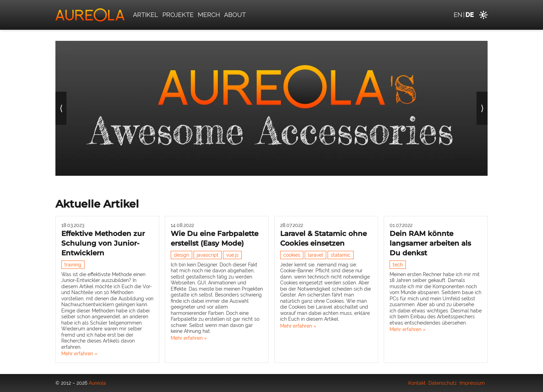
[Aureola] (90, 15)
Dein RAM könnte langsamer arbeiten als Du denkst (430, 243)
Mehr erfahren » (79, 354)
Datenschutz (443, 383)
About (235, 15)
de (470, 15)
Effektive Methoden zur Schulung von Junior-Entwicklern (103, 243)
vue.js (232, 255)
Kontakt (417, 383)
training (73, 265)
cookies (292, 255)
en (458, 15)
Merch (209, 15)
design (181, 255)
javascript (208, 255)
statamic (341, 255)
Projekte (178, 15)
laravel (315, 255)
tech (398, 265)
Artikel (146, 15)
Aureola (97, 383)
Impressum (472, 383)
